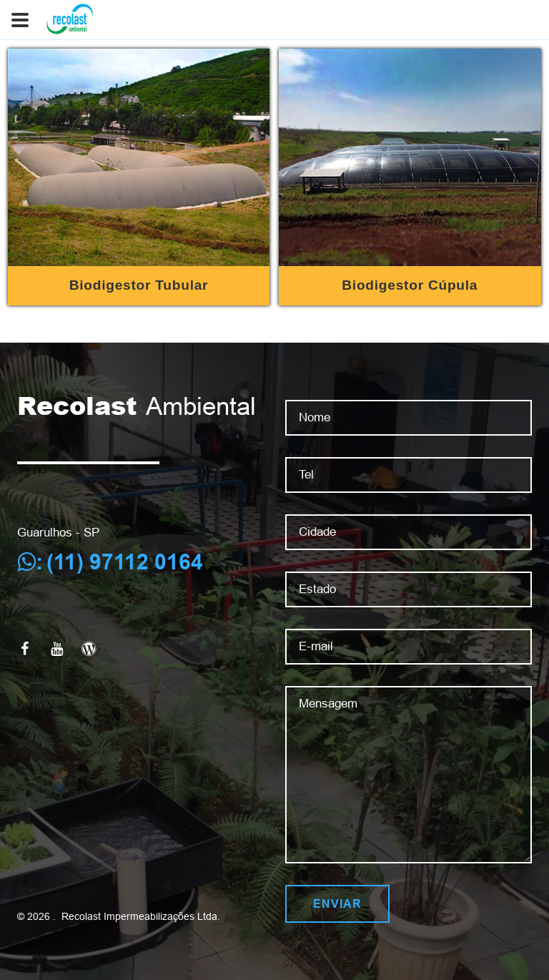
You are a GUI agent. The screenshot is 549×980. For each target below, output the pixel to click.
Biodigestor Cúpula (410, 285)
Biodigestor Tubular (139, 285)
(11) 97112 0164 (125, 562)
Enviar (337, 904)
